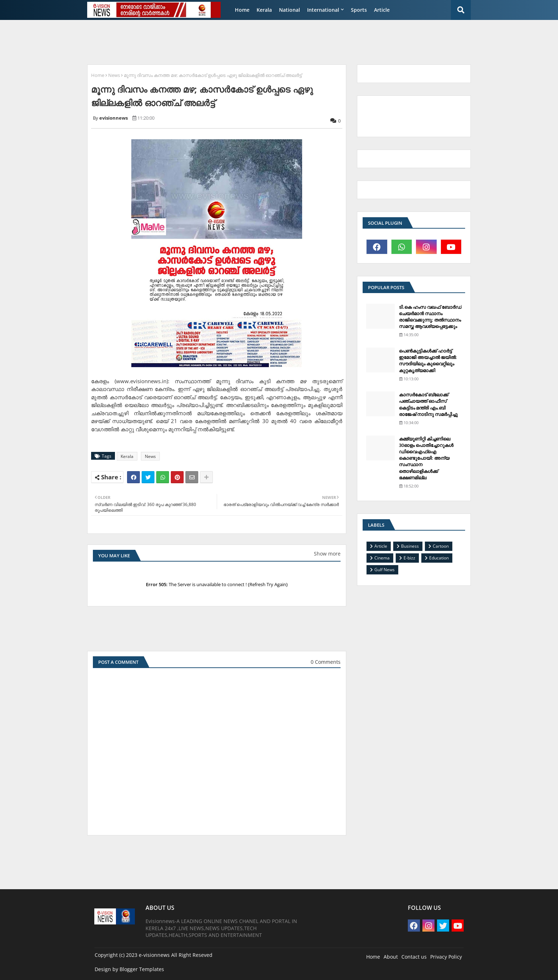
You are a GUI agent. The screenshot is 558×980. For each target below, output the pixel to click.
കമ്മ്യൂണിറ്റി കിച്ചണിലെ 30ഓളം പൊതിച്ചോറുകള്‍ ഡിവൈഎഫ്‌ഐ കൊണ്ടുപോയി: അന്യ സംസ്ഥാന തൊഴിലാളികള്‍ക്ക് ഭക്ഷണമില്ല (426, 458)
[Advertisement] (256, 41)
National (289, 10)
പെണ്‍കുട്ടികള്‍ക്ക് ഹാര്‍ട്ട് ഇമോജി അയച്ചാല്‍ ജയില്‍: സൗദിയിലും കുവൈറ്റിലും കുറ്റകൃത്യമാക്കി (428, 361)
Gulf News (385, 570)
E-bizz (409, 558)
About (391, 957)
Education (439, 558)
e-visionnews (154, 955)
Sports (359, 10)
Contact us (414, 957)
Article (382, 10)
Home (242, 10)
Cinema (382, 558)
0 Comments (326, 662)
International (323, 10)
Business (410, 546)
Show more (327, 554)
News (114, 75)
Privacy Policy (446, 957)
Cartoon (441, 546)
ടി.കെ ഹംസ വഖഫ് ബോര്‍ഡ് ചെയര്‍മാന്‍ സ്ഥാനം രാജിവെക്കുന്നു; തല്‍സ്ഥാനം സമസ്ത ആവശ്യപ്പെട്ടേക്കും (430, 317)
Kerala (264, 10)
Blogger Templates (142, 969)
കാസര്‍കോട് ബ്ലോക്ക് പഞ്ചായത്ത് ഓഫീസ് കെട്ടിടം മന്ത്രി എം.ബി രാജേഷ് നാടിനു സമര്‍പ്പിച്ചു (428, 404)
